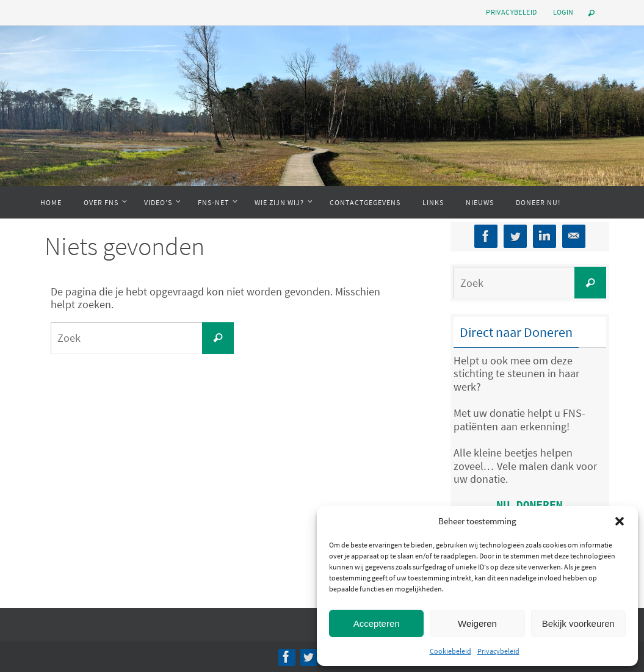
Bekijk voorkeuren (578, 623)
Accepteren (377, 623)
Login (563, 12)
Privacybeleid (498, 651)
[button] (620, 521)
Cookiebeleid (450, 651)
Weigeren (477, 623)
